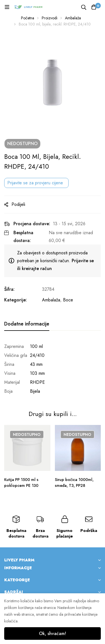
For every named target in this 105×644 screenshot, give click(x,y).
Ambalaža (73, 18)
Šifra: (9, 289)
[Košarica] (94, 7)
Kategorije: (16, 300)
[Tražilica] (84, 7)
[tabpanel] (53, 369)
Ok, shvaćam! (53, 633)
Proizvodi (50, 18)
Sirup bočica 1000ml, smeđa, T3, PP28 (74, 483)
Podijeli (18, 204)
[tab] (27, 324)
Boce (68, 300)
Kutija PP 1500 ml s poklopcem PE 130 (21, 483)
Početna (28, 18)
